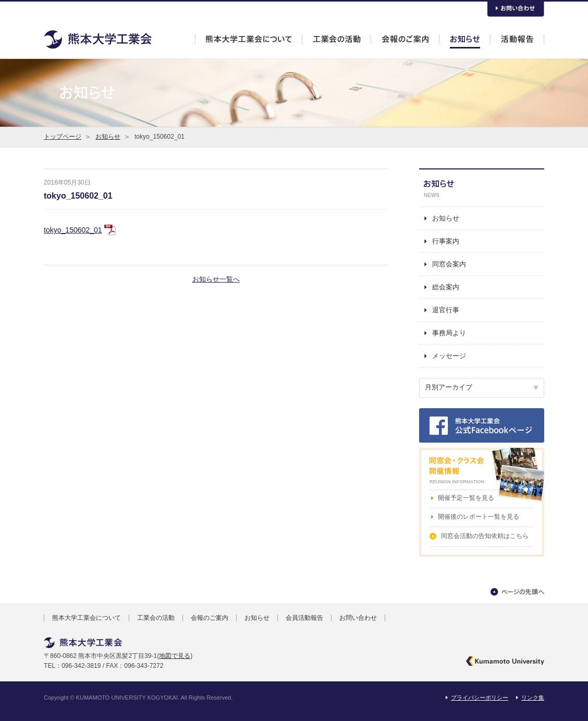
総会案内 (446, 287)
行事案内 (446, 241)
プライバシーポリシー (480, 698)
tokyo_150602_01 (78, 196)
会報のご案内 (210, 618)
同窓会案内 (449, 264)
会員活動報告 (304, 618)
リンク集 (533, 698)
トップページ (63, 137)
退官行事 (446, 310)
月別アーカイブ (449, 387)
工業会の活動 (156, 618)
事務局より (449, 333)
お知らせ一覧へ (216, 279)
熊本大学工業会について (87, 618)
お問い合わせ (358, 618)
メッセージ (449, 356)
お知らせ (108, 137)
